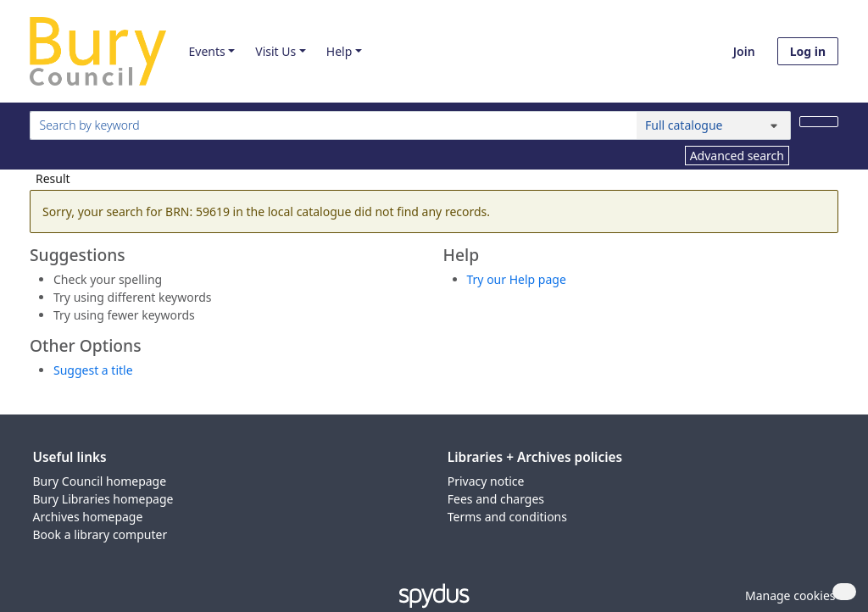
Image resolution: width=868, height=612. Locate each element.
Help (339, 51)
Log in (808, 51)
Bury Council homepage (100, 481)
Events (206, 51)
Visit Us (275, 51)
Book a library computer (100, 534)
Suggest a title (93, 370)
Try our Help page (517, 279)
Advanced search (737, 156)
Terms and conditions (507, 517)
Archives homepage (88, 517)
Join (744, 51)
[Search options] (714, 125)
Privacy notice (486, 481)
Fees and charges (496, 499)
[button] (787, 595)
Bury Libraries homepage (103, 499)
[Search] (819, 122)
